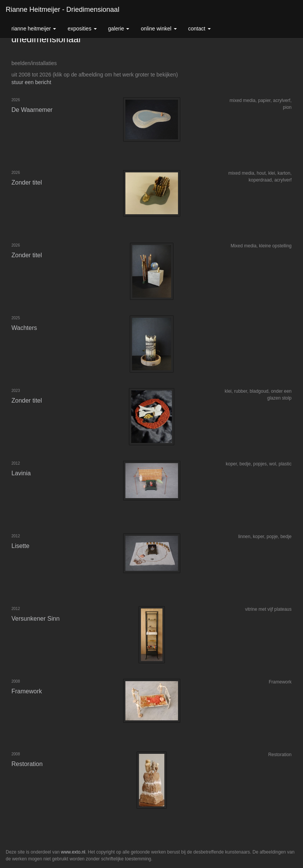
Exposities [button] (82, 29)
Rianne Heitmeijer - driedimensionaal (63, 10)
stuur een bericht (31, 82)
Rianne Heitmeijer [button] (34, 29)
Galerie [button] (119, 29)
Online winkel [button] (159, 29)
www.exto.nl (73, 852)
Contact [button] (200, 29)
